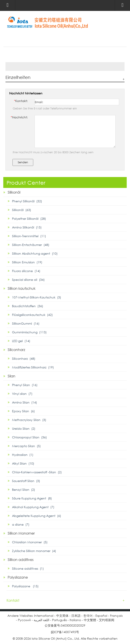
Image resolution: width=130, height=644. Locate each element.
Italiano (75, 620)
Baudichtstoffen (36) (28, 306)
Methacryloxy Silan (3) (29, 420)
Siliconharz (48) (24, 359)
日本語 (76, 616)
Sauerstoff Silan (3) (26, 481)
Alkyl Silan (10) (23, 463)
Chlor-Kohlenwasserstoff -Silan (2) (37, 472)
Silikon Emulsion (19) (27, 262)
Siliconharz (16, 350)
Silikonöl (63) (22, 210)
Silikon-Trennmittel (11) (29, 236)
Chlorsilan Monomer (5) (30, 542)
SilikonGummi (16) (26, 323)
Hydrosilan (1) (23, 455)
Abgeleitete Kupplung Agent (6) (37, 516)
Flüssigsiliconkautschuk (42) (32, 315)
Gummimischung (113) (29, 332)
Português (59, 620)
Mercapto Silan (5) (26, 446)
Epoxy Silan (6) (23, 411)
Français (116, 616)
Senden (23, 162)
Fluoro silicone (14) (26, 271)
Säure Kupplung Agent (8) (32, 498)
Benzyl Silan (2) (24, 490)
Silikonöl (14, 192)
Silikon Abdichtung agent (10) (35, 253)
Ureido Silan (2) (24, 428)
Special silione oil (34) (28, 280)
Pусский (24, 620)
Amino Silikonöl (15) (27, 227)
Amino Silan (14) (25, 402)
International (44, 616)
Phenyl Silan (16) (25, 385)
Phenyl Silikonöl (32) (27, 201)
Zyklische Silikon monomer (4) (34, 551)
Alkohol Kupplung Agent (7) (33, 507)
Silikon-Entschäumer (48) (31, 245)
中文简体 (62, 616)
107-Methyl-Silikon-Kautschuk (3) (37, 297)
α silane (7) (21, 524)
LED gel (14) (21, 341)
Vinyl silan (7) (22, 394)
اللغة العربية (41, 620)
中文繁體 (90, 620)
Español (101, 616)
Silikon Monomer (21, 533)
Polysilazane (18, 577)
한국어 (88, 616)
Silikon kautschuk (22, 288)
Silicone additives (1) (28, 568)
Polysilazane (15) (25, 586)
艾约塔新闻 (107, 620)
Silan (11, 376)
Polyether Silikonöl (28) (29, 219)
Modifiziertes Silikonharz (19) (33, 367)
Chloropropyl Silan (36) (29, 437)
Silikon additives (21, 560)
